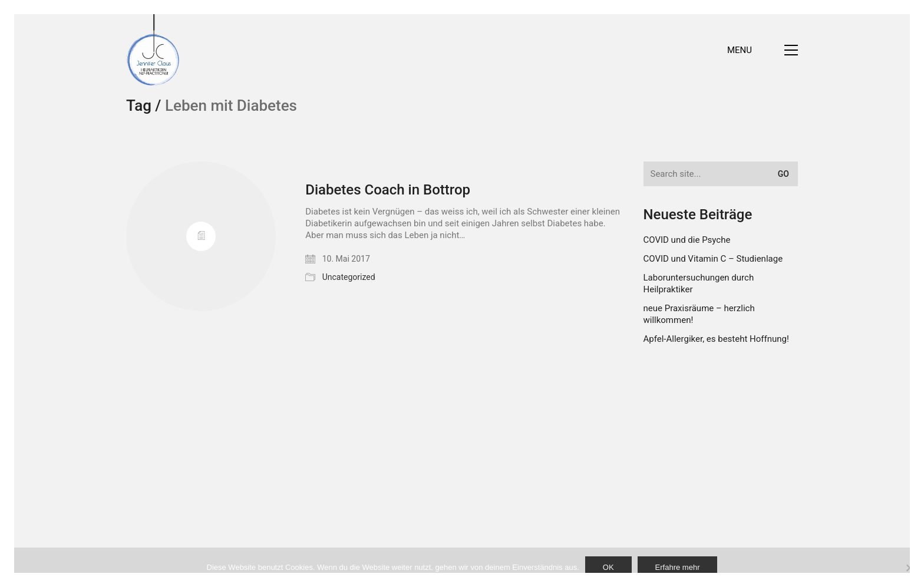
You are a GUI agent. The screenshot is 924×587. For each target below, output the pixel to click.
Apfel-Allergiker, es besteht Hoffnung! (716, 339)
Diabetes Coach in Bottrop (388, 190)
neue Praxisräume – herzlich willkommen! (699, 314)
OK (608, 567)
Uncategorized (349, 277)
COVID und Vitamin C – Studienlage (713, 259)
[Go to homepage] (153, 50)
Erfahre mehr (678, 567)
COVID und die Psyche (687, 240)
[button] (763, 50)
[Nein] (909, 568)
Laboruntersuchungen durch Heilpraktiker (699, 283)
